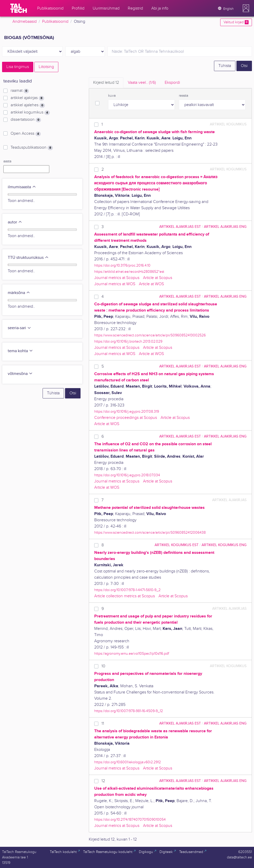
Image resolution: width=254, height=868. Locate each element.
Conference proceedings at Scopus (126, 418)
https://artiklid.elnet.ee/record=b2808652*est (129, 272)
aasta (7, 161)
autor (15, 222)
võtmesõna (20, 374)
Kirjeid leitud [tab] (106, 83)
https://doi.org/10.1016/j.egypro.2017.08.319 (127, 412)
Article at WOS (151, 284)
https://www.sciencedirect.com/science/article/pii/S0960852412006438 (150, 533)
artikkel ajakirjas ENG (225, 227)
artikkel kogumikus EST (177, 545)
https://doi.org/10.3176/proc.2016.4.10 (122, 265)
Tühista (225, 66)
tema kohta (20, 351)
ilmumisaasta (22, 187)
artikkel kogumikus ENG (224, 545)
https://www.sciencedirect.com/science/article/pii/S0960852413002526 (150, 335)
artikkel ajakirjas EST (180, 227)
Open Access (26, 134)
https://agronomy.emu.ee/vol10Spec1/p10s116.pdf (132, 654)
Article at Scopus (158, 278)
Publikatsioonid (55, 22)
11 (103, 724)
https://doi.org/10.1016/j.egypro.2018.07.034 (127, 475)
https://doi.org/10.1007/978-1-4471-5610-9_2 (127, 590)
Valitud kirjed (236, 22)
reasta (184, 96)
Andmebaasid (25, 22)
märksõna (19, 293)
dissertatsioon (26, 120)
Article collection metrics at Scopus (125, 596)
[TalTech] (19, 8)
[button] (246, 8)
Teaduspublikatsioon (32, 148)
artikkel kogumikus (30, 112)
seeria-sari (19, 328)
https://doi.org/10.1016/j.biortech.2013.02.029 (128, 341)
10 (103, 666)
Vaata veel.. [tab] (142, 83)
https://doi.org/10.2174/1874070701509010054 (130, 820)
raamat (20, 91)
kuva (112, 96)
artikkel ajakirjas (27, 98)
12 (103, 781)
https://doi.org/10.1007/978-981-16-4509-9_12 (129, 711)
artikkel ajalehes (28, 105)
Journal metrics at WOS (115, 284)
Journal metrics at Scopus (117, 278)
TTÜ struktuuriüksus (28, 258)
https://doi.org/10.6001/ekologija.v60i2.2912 (128, 762)
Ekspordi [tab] (172, 83)
